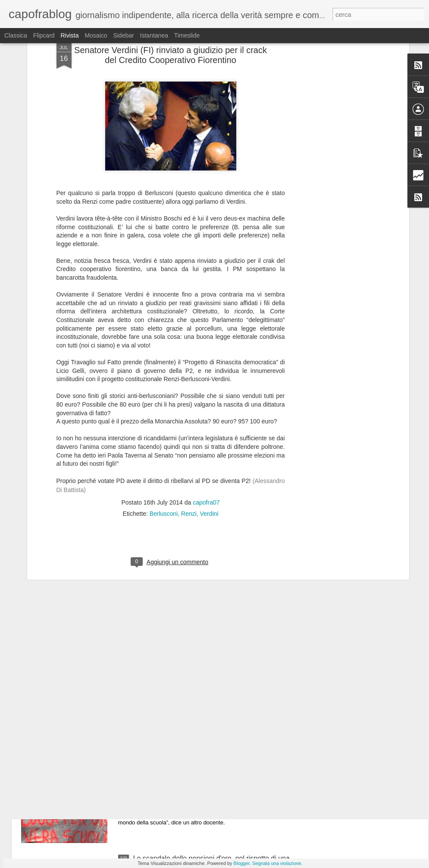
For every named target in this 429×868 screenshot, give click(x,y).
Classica (16, 35)
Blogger (242, 863)
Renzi (189, 428)
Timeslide (187, 35)
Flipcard (44, 35)
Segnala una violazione (277, 863)
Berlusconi (164, 428)
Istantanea (154, 35)
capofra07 (206, 417)
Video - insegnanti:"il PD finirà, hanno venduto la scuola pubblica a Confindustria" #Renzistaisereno (210, 764)
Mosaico (96, 35)
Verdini (209, 428)
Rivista (69, 35)
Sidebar (123, 35)
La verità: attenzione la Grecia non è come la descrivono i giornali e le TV (202, 666)
